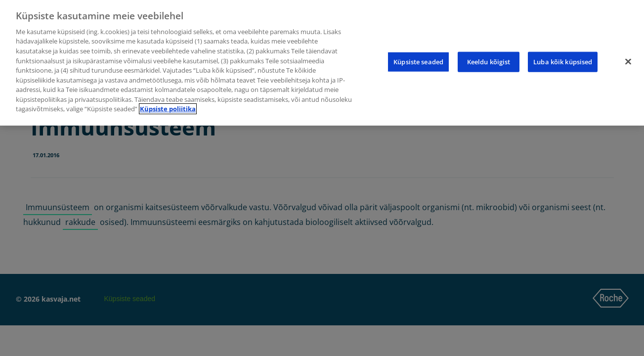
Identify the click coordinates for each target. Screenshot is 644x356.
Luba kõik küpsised (563, 61)
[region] (322, 63)
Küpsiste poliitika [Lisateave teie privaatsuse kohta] (168, 109)
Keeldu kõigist (489, 61)
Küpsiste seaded (418, 61)
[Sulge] (628, 61)
